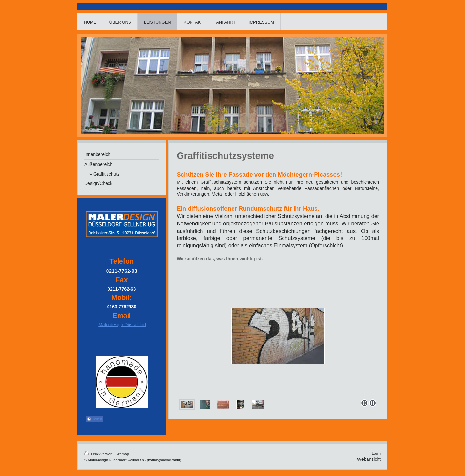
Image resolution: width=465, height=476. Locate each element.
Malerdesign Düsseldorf (122, 325)
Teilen (94, 419)
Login (376, 453)
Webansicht (369, 459)
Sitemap (122, 454)
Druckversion (99, 454)
